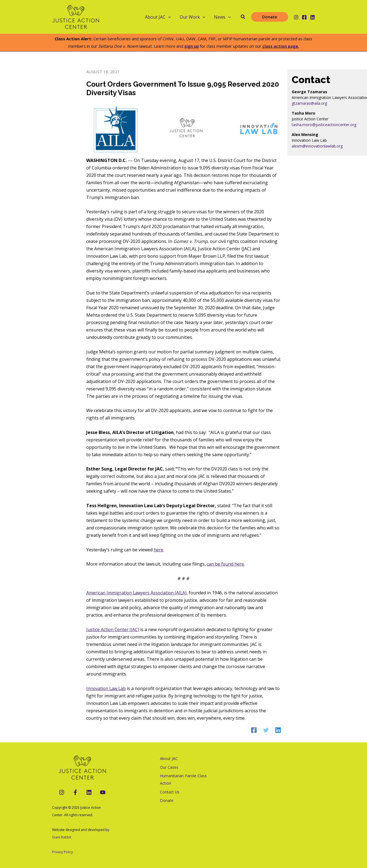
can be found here (226, 564)
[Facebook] (304, 17)
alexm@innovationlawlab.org (317, 146)
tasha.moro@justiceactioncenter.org (324, 125)
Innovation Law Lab (107, 688)
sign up (192, 46)
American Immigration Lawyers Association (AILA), (138, 593)
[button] (243, 17)
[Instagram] (296, 17)
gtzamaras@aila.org (309, 103)
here (158, 550)
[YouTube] (103, 792)
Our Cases (169, 767)
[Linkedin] (312, 17)
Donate (166, 801)
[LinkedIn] (89, 792)
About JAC (158, 17)
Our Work (193, 17)
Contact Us (170, 792)
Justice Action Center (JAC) (113, 629)
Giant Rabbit (62, 837)
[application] (168, 17)
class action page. (281, 46)
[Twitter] (266, 730)
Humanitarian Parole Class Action (183, 780)
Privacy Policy (62, 852)
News (222, 17)
